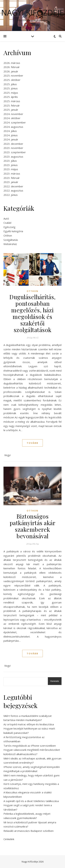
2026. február (12, 67)
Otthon (8, 235)
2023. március (12, 173)
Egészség (9, 227)
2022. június (11, 195)
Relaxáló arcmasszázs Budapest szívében (29, 831)
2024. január (11, 139)
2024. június (11, 135)
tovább (32, 443)
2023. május (11, 169)
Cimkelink (9, 839)
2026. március (12, 63)
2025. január (11, 110)
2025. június (11, 88)
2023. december (13, 144)
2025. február (12, 105)
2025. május (11, 93)
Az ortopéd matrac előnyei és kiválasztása (29, 724)
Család (7, 223)
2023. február (12, 178)
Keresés (55, 681)
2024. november (13, 114)
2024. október (12, 118)
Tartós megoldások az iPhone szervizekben (30, 746)
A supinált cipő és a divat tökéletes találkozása (31, 801)
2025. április (11, 97)
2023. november (13, 148)
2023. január (11, 182)
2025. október (12, 80)
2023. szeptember (15, 152)
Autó (6, 219)
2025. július (10, 84)
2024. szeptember (15, 122)
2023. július (10, 161)
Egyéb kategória (13, 231)
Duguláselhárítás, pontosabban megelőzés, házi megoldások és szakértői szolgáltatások (32, 313)
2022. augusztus (13, 190)
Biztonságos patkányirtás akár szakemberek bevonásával (33, 526)
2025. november (13, 75)
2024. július (10, 131)
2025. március (12, 101)
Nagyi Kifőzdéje (33, 13)
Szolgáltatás (11, 240)
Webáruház (10, 244)
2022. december (13, 186)
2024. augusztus (13, 127)
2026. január (11, 71)
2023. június (11, 165)
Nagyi (8, 455)
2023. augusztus (13, 157)
